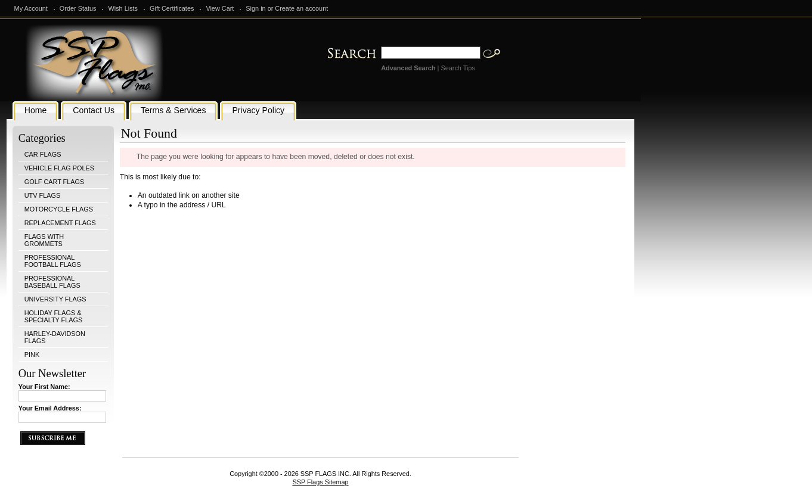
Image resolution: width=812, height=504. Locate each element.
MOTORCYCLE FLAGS (59, 209)
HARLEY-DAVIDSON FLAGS (55, 337)
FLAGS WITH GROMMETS (44, 240)
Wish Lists (123, 8)
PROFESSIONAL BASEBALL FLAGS (52, 282)
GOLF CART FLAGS (55, 182)
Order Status (78, 8)
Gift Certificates (172, 8)
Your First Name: (44, 387)
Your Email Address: (50, 408)
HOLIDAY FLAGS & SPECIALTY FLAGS (54, 316)
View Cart (220, 8)
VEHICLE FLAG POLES (59, 168)
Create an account (301, 8)
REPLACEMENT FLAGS (60, 223)
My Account (31, 8)
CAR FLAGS (43, 154)
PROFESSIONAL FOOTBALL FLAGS (53, 261)
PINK (32, 354)
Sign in (255, 8)
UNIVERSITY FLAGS (55, 299)
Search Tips (458, 68)
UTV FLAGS (42, 195)
